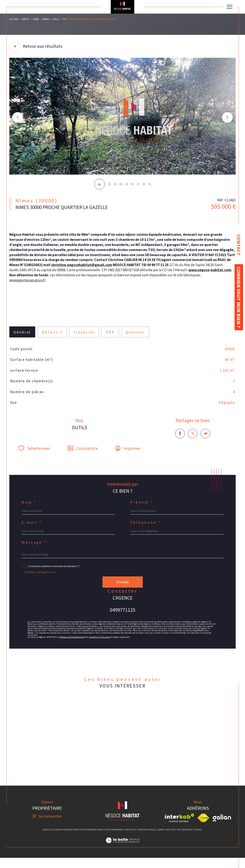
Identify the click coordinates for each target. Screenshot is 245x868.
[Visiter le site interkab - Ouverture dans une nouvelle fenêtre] (179, 828)
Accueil (14, 19)
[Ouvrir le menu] (230, 7)
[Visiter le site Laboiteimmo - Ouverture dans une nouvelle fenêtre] (122, 855)
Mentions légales (147, 840)
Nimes (46, 19)
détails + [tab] (53, 335)
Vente (26, 19)
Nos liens (171, 840)
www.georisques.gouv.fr (47, 283)
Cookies (198, 840)
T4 (65, 19)
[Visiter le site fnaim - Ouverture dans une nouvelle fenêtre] (203, 828)
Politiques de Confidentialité (73, 645)
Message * (35, 549)
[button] (227, 118)
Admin (161, 840)
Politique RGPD (185, 840)
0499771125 (123, 617)
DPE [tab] (111, 335)
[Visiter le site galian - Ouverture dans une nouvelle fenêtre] (222, 828)
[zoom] (122, 174)
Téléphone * (146, 529)
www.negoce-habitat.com (31, 277)
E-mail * (32, 529)
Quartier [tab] (136, 335)
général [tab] (22, 335)
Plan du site (130, 840)
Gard (36, 19)
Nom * (30, 508)
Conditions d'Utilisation (101, 645)
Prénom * (142, 508)
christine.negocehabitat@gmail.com (122, 267)
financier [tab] (85, 335)
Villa (56, 19)
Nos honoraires (114, 840)
